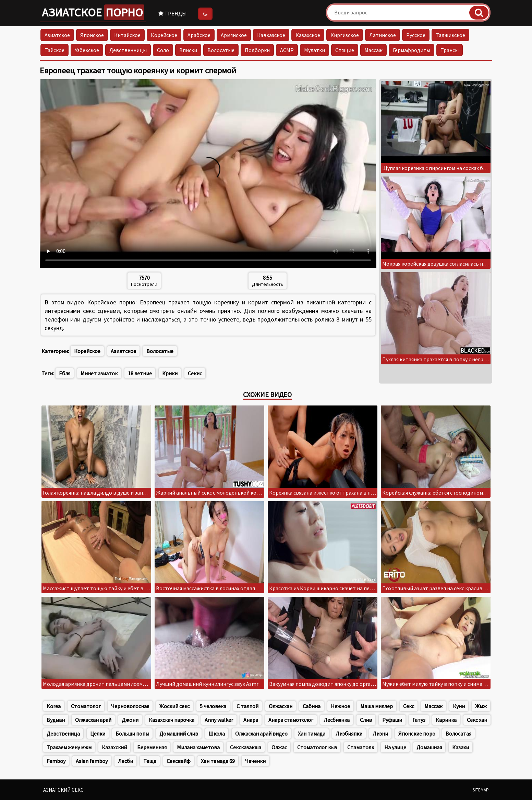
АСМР (287, 50)
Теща (150, 761)
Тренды (173, 13)
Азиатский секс (63, 790)
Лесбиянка (337, 720)
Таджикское (450, 35)
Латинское (383, 35)
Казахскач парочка (172, 720)
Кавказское (271, 35)
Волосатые (221, 50)
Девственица (63, 734)
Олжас (279, 747)
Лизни (380, 734)
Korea (54, 706)
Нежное (340, 706)
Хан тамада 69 (218, 761)
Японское (92, 35)
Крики (170, 373)
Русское (416, 35)
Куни (459, 706)
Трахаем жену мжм (69, 747)
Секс (409, 706)
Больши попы (132, 734)
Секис (195, 373)
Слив (366, 720)
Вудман (56, 720)
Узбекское (87, 50)
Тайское (55, 50)
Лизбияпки (349, 734)
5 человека (213, 706)
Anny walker (219, 720)
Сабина (312, 706)
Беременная (152, 747)
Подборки (257, 50)
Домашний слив (179, 734)
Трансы (450, 50)
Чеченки (255, 761)
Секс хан (477, 720)
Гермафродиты (412, 50)
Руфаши (392, 720)
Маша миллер (377, 706)
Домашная (429, 747)
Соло (163, 50)
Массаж (373, 50)
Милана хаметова (198, 747)
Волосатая (458, 734)
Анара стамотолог (291, 720)
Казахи (461, 747)
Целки (98, 734)
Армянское (234, 35)
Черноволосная (130, 706)
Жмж (481, 706)
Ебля (65, 373)
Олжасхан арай (93, 720)
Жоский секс (174, 706)
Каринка (446, 720)
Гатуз (419, 720)
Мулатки (315, 50)
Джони (130, 720)
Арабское (199, 35)
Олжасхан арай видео (261, 734)
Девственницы (128, 50)
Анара (251, 720)
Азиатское (93, 12)
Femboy (56, 761)
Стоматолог (86, 706)
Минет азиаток (99, 373)
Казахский (114, 747)
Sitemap (481, 790)
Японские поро (417, 734)
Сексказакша (246, 747)
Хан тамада (312, 734)
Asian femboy (92, 761)
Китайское (127, 35)
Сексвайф (179, 761)
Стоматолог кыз (317, 747)
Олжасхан (281, 706)
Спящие (345, 50)
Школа (217, 734)
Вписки (188, 50)
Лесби (125, 761)
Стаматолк (361, 747)
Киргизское (345, 35)
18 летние (140, 373)
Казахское (308, 35)
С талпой (247, 706)
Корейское (164, 35)
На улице (395, 747)
